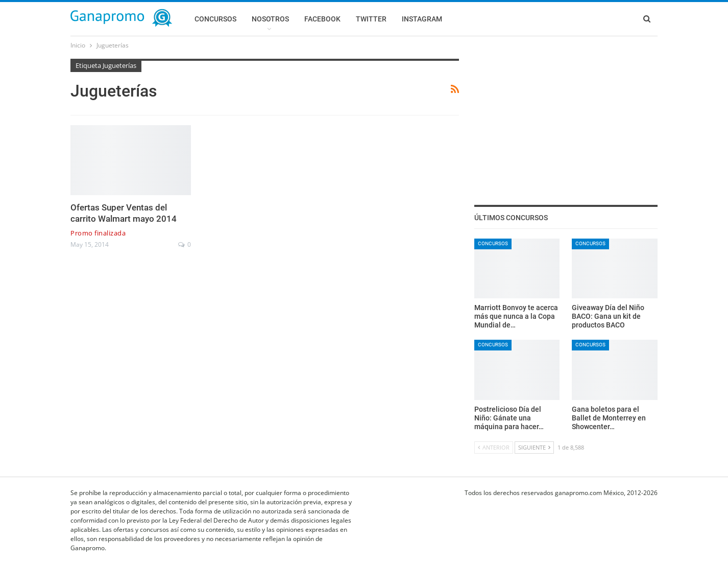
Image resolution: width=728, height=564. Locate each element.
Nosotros (270, 19)
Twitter (371, 19)
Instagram (422, 19)
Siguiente (534, 447)
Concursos (215, 19)
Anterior (494, 447)
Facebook (322, 19)
